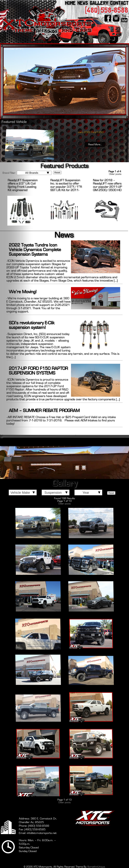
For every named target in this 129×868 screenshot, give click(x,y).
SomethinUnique (96, 867)
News (83, 3)
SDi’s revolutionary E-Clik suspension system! (32, 325)
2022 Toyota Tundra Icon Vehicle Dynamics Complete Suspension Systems (35, 250)
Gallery (99, 3)
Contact (119, 3)
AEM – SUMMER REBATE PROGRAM (44, 411)
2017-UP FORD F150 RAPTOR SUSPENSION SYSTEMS (38, 371)
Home (70, 3)
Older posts (65, 504)
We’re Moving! (23, 292)
